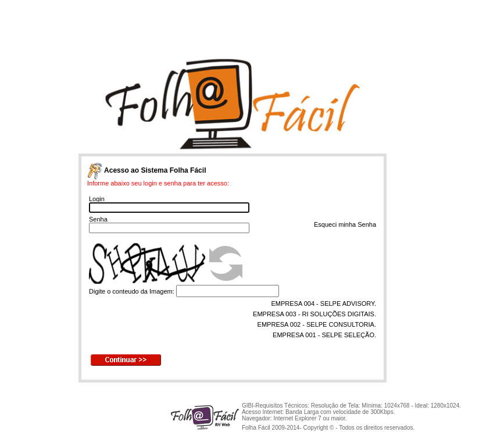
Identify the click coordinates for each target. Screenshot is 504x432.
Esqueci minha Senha (345, 224)
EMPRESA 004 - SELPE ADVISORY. (324, 304)
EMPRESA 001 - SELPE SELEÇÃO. (324, 335)
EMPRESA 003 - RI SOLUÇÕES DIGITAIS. (314, 314)
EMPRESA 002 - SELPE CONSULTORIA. (317, 324)
